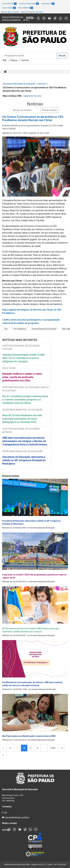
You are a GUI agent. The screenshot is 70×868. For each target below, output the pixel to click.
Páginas (14, 60)
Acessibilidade (26, 8)
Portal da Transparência (11, 20)
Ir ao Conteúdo (9, 4)
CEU (6, 329)
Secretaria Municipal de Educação (19, 84)
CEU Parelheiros (20, 329)
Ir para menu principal (29, 4)
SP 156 (26, 20)
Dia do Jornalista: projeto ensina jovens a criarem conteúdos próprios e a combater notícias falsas (25, 400)
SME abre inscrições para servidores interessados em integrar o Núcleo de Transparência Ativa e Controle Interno (25, 441)
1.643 (53, 748)
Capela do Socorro (32, 96)
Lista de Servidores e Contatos (17, 817)
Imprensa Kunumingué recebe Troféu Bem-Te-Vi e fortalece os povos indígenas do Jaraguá (24, 358)
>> (62, 748)
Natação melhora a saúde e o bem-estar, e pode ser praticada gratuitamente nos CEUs (22, 377)
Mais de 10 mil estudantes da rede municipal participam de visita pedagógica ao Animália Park (22, 419)
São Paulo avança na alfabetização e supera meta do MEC (29, 736)
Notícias (25, 60)
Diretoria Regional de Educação (44, 329)
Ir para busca (48, 4)
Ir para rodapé (9, 8)
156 (5, 812)
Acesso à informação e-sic (13, 17)
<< (10, 748)
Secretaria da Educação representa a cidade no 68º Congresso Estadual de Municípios (24, 460)
